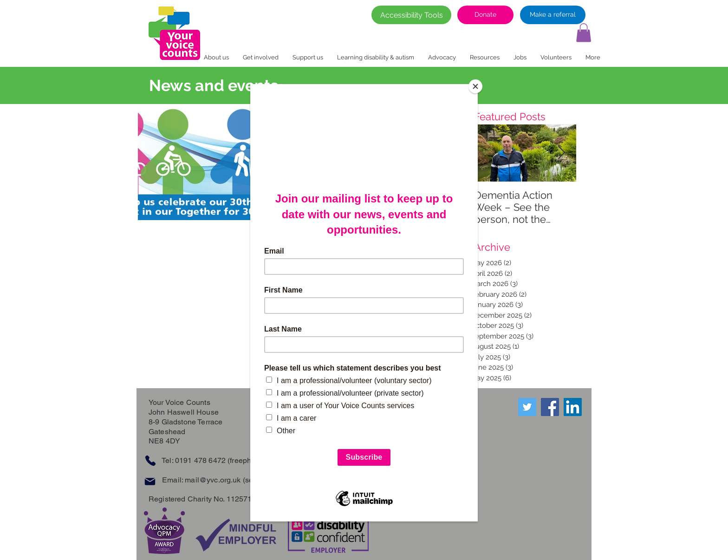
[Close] (475, 86)
